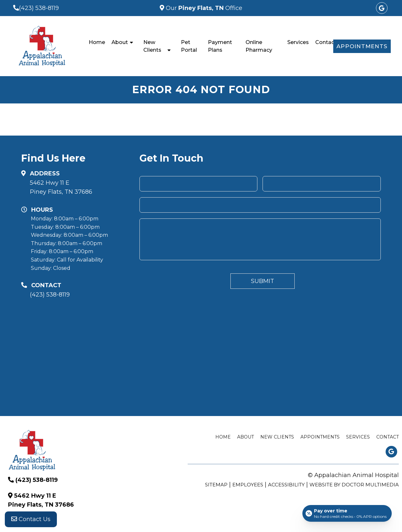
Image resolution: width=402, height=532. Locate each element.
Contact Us (31, 519)
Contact (326, 42)
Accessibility (286, 485)
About (120, 42)
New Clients (152, 46)
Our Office (203, 8)
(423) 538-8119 (39, 8)
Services (298, 42)
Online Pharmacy (259, 46)
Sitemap (216, 485)
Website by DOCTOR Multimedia (354, 485)
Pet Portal (189, 46)
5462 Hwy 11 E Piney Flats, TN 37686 (61, 187)
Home (97, 42)
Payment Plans (220, 46)
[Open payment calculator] (347, 513)
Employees (248, 485)
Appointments (362, 46)
